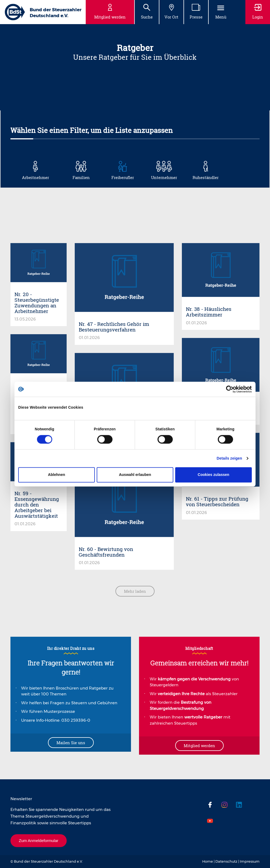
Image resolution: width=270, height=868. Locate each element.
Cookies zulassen (213, 475)
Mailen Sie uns (71, 743)
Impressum (250, 861)
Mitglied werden (199, 746)
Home (208, 861)
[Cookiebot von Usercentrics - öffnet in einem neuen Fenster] (228, 389)
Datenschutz (226, 861)
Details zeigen (229, 459)
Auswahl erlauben (135, 475)
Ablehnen (57, 475)
